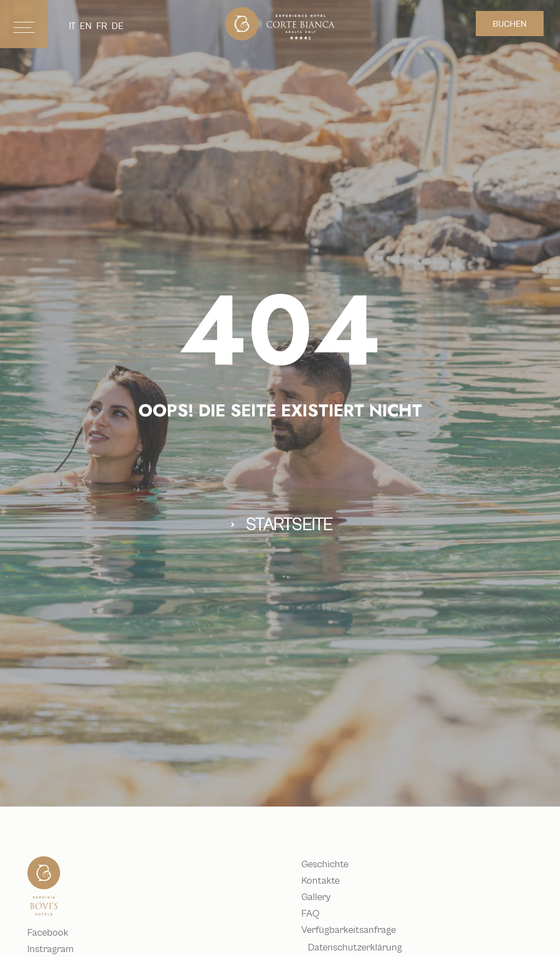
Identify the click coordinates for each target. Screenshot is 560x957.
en (86, 26)
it (72, 26)
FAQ (317, 914)
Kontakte (327, 881)
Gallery (322, 897)
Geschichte (331, 865)
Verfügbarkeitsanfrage (355, 930)
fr (102, 26)
